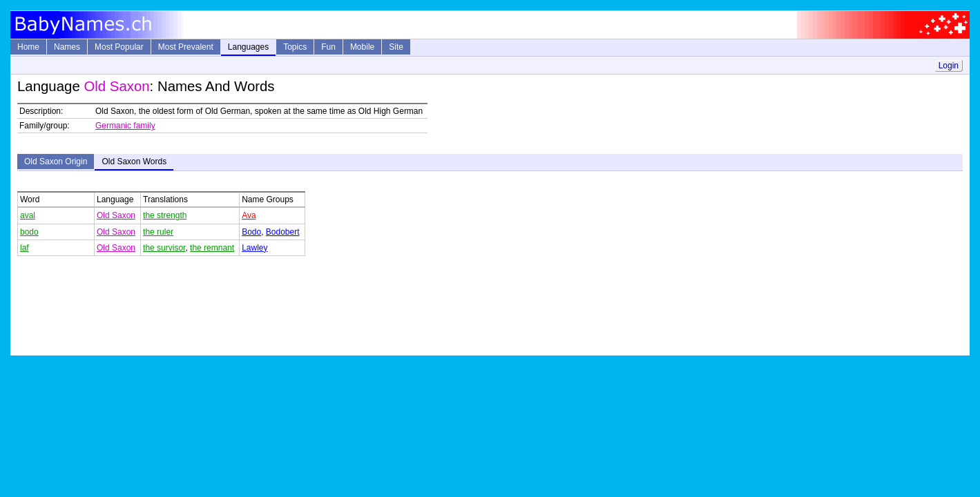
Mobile (362, 47)
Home (28, 47)
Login (949, 66)
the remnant (212, 248)
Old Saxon (116, 215)
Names (67, 47)
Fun (328, 47)
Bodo (251, 232)
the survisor (164, 248)
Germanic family (125, 126)
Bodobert (283, 232)
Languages (248, 47)
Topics (295, 47)
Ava (249, 215)
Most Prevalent (186, 47)
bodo (29, 232)
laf (25, 248)
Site (396, 47)
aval (28, 215)
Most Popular (119, 47)
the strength (165, 215)
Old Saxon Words (134, 162)
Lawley (254, 248)
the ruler (158, 232)
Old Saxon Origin (56, 162)
